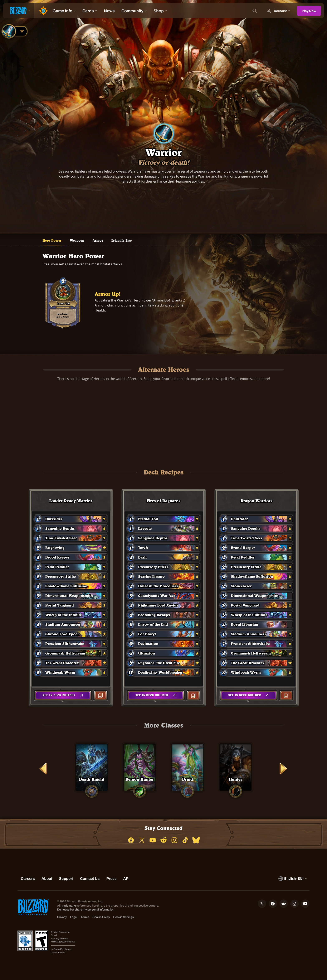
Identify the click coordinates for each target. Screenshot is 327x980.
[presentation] (19, 11)
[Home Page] (42, 11)
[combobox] (14, 31)
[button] (63, 695)
